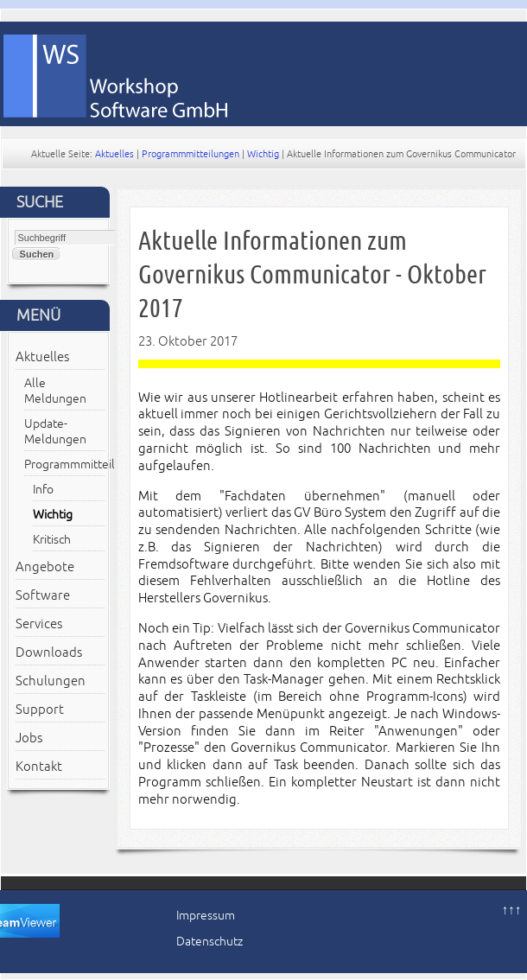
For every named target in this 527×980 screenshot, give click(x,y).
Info (43, 490)
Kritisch (52, 540)
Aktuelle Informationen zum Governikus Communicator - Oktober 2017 (312, 274)
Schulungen (51, 681)
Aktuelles (114, 154)
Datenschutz (210, 942)
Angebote (45, 567)
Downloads (49, 652)
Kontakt (39, 767)
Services (39, 624)
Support (40, 710)
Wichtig (263, 154)
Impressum (206, 916)
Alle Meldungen (55, 391)
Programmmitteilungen (190, 154)
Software (43, 595)
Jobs (29, 738)
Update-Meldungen (55, 432)
